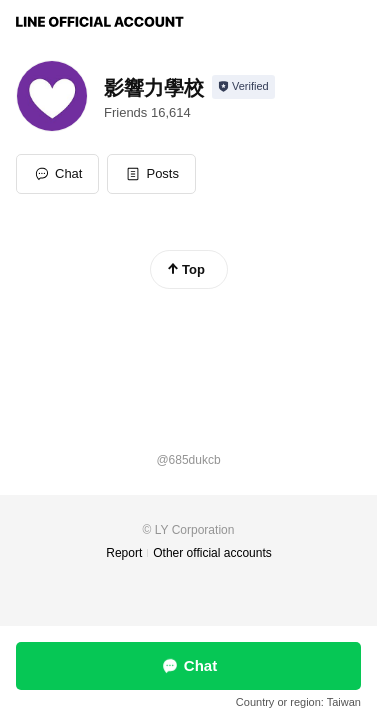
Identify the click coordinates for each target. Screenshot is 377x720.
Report (124, 553)
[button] (151, 174)
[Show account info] (243, 87)
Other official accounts (212, 553)
